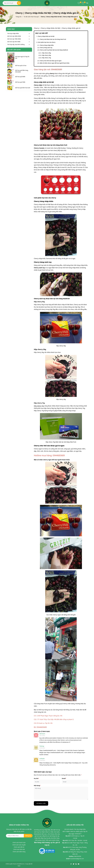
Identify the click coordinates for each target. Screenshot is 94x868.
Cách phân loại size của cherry (47, 42)
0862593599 (78, 856)
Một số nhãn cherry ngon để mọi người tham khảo (55, 63)
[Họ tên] (47, 782)
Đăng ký (28, 836)
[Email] (75, 782)
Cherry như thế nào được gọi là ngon (51, 61)
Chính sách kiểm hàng (19, 852)
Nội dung (37, 785)
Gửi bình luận (41, 803)
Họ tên (36, 778)
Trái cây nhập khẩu (13, 33)
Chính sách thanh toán (19, 843)
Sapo (19, 866)
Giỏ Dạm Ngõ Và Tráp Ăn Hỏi (22, 57)
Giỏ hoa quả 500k (20, 82)
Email (64, 778)
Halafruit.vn (21, 864)
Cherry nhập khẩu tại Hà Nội (46, 36)
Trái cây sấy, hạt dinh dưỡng (16, 44)
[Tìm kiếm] (19, 3)
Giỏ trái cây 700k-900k (14, 39)
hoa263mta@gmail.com (77, 859)
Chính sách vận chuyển (19, 845)
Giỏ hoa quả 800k (20, 77)
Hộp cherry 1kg (46, 58)
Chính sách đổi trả (19, 847)
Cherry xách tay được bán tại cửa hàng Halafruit (54, 50)
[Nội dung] (61, 793)
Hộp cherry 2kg (46, 55)
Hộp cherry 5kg (46, 53)
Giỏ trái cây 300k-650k (14, 36)
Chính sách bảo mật (19, 849)
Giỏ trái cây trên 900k (14, 42)
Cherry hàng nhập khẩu (47, 45)
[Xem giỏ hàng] (83, 3)
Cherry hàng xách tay (46, 48)
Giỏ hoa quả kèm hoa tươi (23, 88)
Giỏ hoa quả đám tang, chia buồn (22, 71)
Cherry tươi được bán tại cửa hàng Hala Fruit (53, 39)
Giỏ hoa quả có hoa (21, 66)
